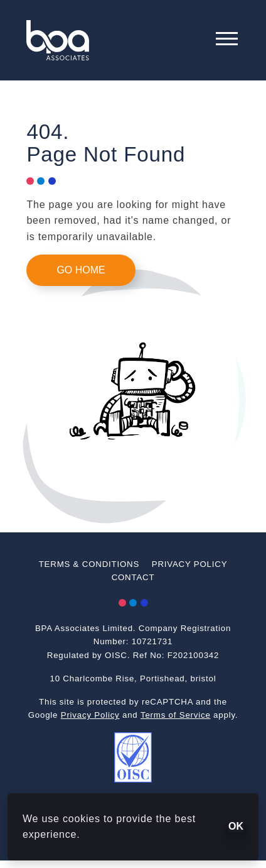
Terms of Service (176, 715)
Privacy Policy (190, 564)
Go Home (81, 270)
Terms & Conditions (89, 564)
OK (236, 826)
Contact (133, 577)
